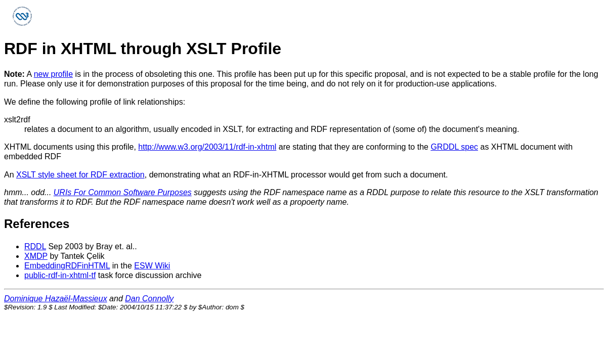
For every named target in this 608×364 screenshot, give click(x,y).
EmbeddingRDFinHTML (67, 266)
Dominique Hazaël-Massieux (56, 299)
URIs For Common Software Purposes (123, 192)
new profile (53, 74)
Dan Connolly (149, 299)
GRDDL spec (454, 147)
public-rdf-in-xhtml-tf (60, 275)
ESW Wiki (152, 266)
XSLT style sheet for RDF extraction (80, 175)
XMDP (36, 256)
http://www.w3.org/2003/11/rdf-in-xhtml (207, 147)
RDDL (35, 246)
